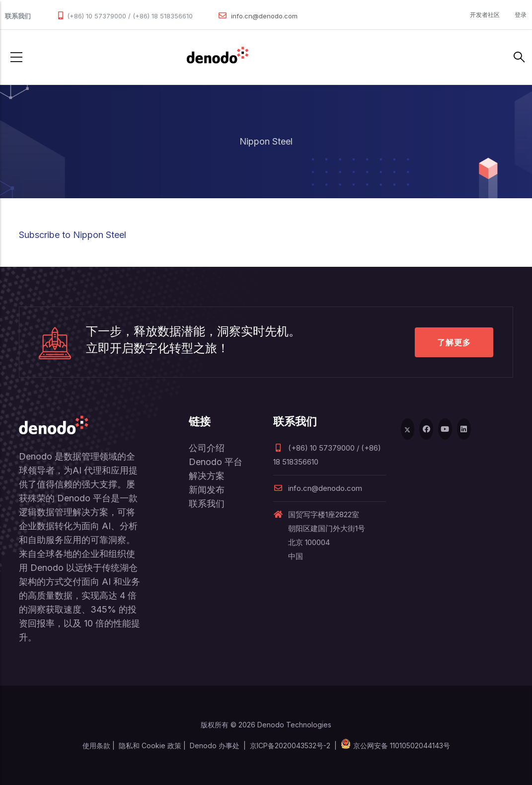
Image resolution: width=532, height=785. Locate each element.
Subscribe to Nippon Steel (73, 235)
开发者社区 (485, 15)
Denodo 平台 (216, 462)
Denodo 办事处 (215, 746)
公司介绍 (207, 448)
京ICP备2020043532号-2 (290, 746)
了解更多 (454, 342)
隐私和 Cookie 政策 (150, 746)
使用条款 (96, 746)
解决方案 (207, 476)
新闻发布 (207, 490)
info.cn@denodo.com (264, 16)
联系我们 (207, 504)
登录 (521, 15)
